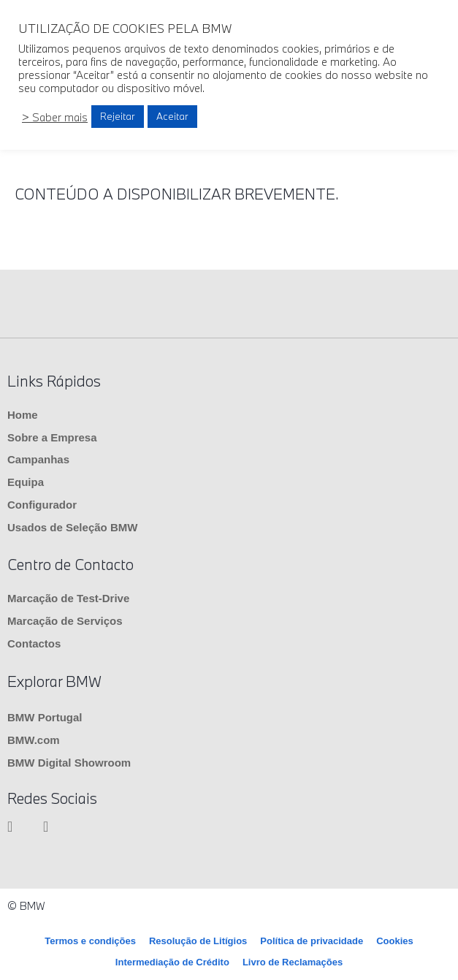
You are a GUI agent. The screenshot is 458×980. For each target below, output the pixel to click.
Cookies (395, 941)
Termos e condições (90, 941)
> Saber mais (55, 117)
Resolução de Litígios (198, 941)
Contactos (34, 643)
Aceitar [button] (172, 116)
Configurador (42, 505)
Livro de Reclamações (293, 962)
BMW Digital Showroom (69, 763)
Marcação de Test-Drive (68, 598)
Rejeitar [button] (118, 116)
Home (23, 415)
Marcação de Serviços (65, 621)
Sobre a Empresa (52, 437)
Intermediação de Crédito (172, 962)
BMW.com (34, 740)
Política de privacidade (312, 941)
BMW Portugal (45, 717)
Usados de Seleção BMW (72, 527)
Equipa (26, 482)
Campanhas (38, 459)
